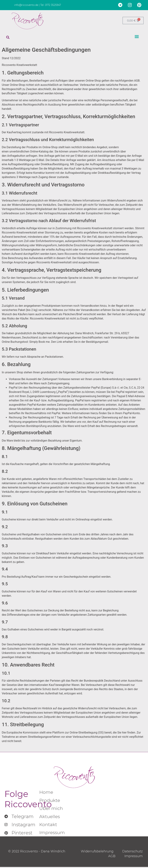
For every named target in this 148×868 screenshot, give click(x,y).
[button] (8, 37)
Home (46, 793)
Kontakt (48, 826)
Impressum (53, 834)
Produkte (50, 801)
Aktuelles (50, 817)
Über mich (52, 809)
